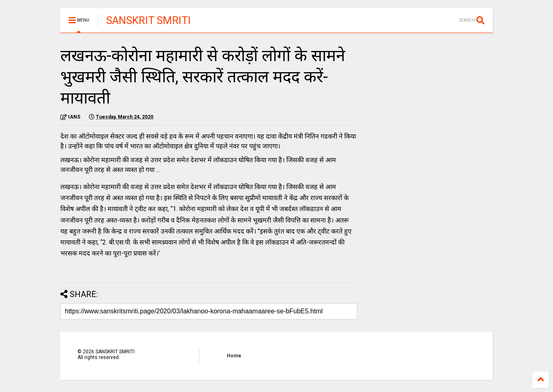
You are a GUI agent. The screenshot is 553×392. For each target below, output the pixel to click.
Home (234, 356)
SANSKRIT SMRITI (148, 20)
